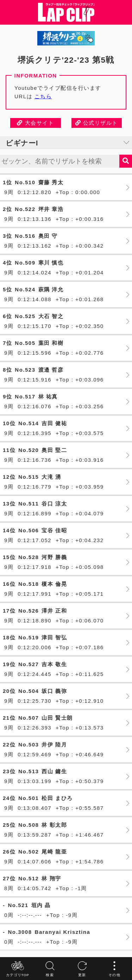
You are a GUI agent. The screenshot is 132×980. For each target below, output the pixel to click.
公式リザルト (97, 123)
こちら (43, 96)
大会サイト (35, 123)
